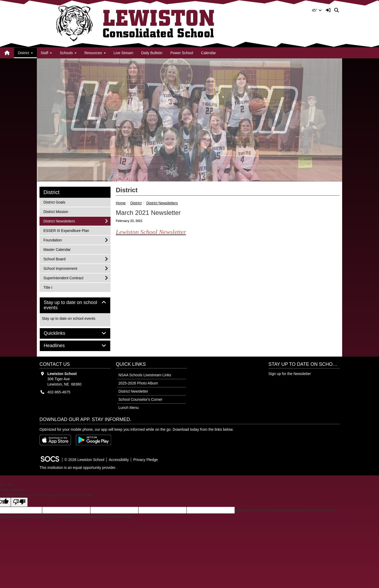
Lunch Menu (129, 408)
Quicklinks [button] (60, 333)
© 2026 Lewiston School (84, 460)
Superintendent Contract (63, 278)
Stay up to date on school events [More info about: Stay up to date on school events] (69, 318)
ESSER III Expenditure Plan (66, 230)
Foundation (53, 240)
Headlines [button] (60, 346)
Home (121, 203)
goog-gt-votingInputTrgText (66, 517)
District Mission (56, 211)
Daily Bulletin (152, 53)
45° (317, 10)
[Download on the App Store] (55, 440)
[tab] (75, 305)
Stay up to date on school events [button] (70, 305)
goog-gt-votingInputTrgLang (309, 510)
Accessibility (119, 460)
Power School (182, 53)
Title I (50, 287)
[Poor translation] (19, 502)
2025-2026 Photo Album (138, 383)
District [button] (25, 53)
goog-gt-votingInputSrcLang (260, 510)
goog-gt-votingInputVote (112, 517)
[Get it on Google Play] (93, 440)
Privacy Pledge (145, 460)
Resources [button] (95, 53)
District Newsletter (133, 391)
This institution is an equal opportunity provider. (78, 468)
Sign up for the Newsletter (290, 374)
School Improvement (60, 268)
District (136, 203)
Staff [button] (46, 53)
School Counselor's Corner (140, 399)
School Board (54, 259)
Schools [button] (68, 53)
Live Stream (124, 53)
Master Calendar (57, 249)
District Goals (54, 202)
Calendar (209, 53)
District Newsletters (162, 203)
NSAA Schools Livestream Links (145, 375)
